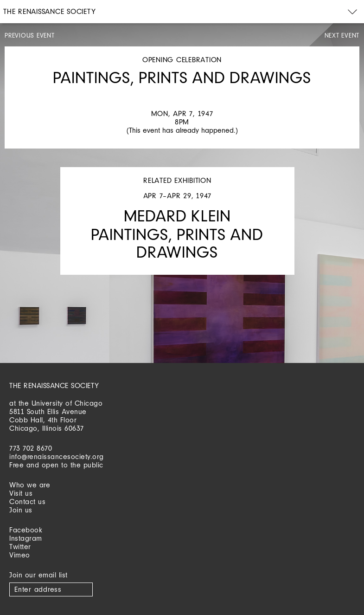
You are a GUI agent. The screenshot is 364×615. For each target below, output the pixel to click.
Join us (21, 510)
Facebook (26, 530)
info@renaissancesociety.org (57, 456)
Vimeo (20, 555)
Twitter (20, 547)
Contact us (27, 502)
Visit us (21, 493)
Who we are (30, 485)
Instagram (26, 538)
